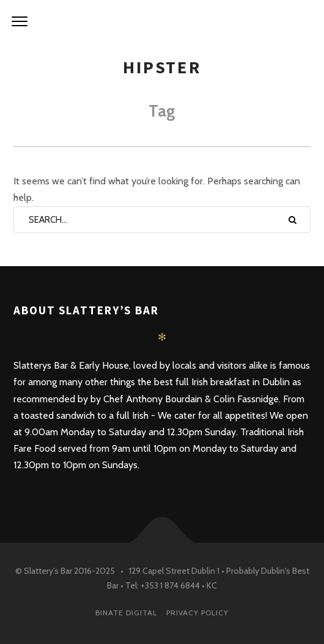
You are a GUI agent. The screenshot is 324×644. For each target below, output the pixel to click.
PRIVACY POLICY (197, 613)
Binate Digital (126, 613)
